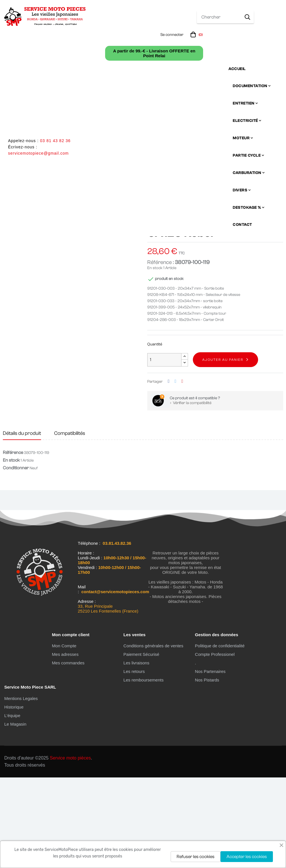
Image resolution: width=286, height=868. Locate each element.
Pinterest (182, 472)
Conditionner (16, 558)
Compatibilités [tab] (70, 524)
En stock (155, 359)
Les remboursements (143, 770)
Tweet (175, 472)
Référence (13, 543)
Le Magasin (15, 815)
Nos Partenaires (210, 762)
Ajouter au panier (223, 450)
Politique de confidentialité (220, 736)
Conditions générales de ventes (153, 736)
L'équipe (12, 806)
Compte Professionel (215, 745)
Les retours (134, 762)
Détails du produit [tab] (22, 524)
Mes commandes (68, 753)
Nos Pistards (207, 770)
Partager (169, 472)
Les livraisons (136, 753)
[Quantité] (164, 450)
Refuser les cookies (196, 857)
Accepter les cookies (247, 857)
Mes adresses (65, 745)
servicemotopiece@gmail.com (38, 153)
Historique (14, 798)
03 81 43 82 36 (55, 141)
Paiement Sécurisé (141, 745)
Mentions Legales (21, 789)
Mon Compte (64, 736)
